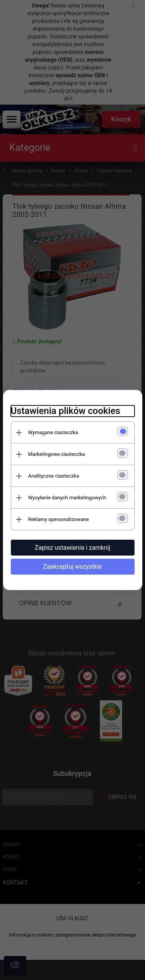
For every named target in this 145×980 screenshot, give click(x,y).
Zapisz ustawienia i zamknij (72, 548)
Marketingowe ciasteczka (57, 454)
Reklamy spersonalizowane (59, 519)
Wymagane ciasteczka (53, 432)
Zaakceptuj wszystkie (72, 567)
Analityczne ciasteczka (54, 476)
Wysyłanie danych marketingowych (67, 498)
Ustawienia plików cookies (66, 411)
